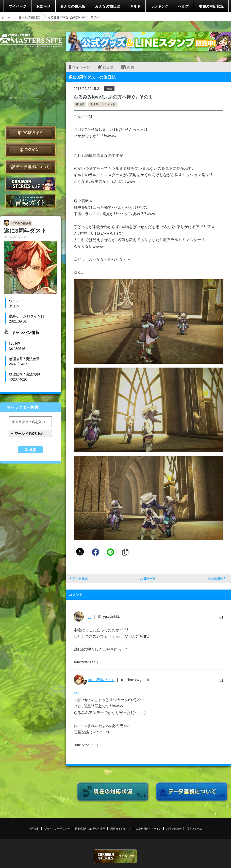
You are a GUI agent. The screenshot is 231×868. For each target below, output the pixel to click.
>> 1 (77, 693)
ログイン (30, 150)
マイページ (18, 6)
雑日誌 (80, 104)
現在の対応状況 (211, 6)
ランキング (159, 6)
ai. (89, 617)
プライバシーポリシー (57, 828)
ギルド (135, 6)
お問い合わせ (174, 828)
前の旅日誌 (80, 578)
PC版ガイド (30, 133)
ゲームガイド (30, 201)
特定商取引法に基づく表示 (90, 828)
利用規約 (34, 828)
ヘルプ (184, 6)
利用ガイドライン (121, 828)
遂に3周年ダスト (101, 680)
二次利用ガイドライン (148, 828)
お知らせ (43, 6)
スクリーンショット (103, 104)
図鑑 (130, 67)
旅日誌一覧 (148, 578)
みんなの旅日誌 (108, 6)
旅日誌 (108, 67)
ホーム (6, 17)
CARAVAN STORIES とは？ (30, 184)
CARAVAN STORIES (115, 856)
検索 (33, 450)
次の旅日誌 (216, 578)
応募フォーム (194, 828)
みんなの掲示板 (73, 6)
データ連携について (30, 167)
